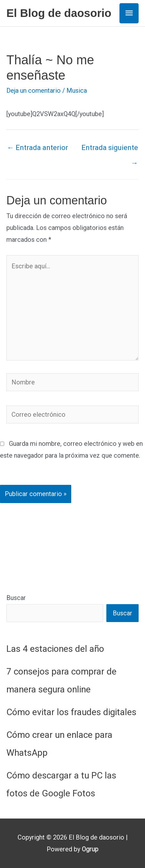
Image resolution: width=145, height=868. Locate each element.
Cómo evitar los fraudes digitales (71, 712)
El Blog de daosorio (59, 13)
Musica (77, 91)
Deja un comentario (34, 91)
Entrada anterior (38, 148)
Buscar (16, 598)
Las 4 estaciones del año (55, 649)
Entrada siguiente (110, 150)
